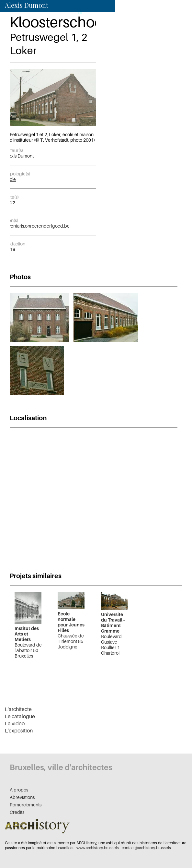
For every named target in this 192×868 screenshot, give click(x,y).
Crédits (17, 812)
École (10, 179)
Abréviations (22, 797)
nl (80, 12)
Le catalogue (20, 716)
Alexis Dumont (19, 156)
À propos (19, 790)
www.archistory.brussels (98, 848)
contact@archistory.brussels (146, 848)
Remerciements (26, 805)
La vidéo (15, 723)
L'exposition (19, 731)
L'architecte (18, 709)
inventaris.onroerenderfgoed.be (37, 226)
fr (71, 12)
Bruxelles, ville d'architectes (61, 767)
